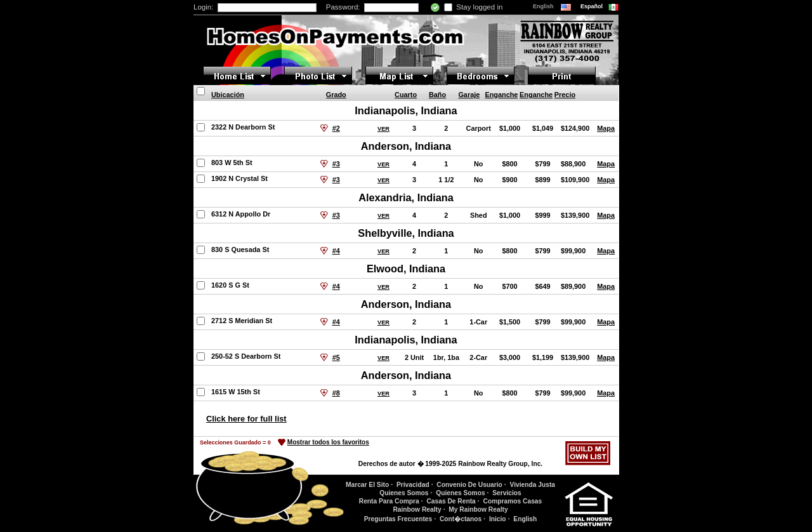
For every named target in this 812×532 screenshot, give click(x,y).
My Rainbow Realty (478, 509)
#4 (336, 251)
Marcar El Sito (367, 485)
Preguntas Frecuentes (398, 519)
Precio (565, 95)
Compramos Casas (513, 501)
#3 (336, 164)
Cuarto (406, 95)
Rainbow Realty (417, 509)
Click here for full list (246, 419)
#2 (336, 128)
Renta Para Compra (389, 501)
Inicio (498, 519)
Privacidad (413, 485)
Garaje (469, 95)
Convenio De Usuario (469, 485)
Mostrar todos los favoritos (328, 442)
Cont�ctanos (461, 519)
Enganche (501, 95)
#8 (336, 393)
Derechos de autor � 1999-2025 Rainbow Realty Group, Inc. (450, 464)
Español (593, 6)
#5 (336, 357)
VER (383, 129)
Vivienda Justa (533, 485)
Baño (437, 95)
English (544, 6)
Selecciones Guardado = (235, 442)
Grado (336, 95)
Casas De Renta (451, 501)
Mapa (606, 128)
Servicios (507, 493)
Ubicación (228, 95)
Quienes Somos (404, 493)
